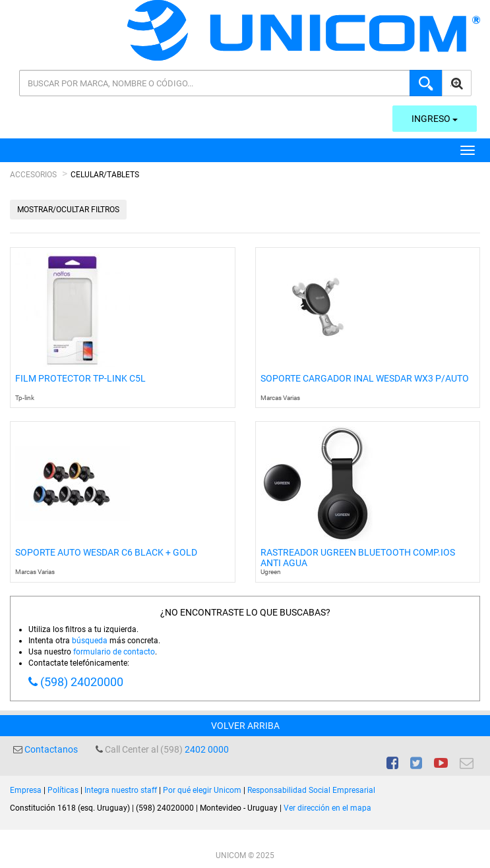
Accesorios (33, 175)
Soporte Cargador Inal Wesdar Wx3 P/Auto (365, 379)
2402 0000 (207, 749)
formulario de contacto (114, 652)
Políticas (63, 790)
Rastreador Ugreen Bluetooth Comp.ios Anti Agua (358, 558)
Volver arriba (245, 726)
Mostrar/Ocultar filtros (68, 210)
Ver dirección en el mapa (327, 808)
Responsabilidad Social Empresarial (311, 790)
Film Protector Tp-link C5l (80, 379)
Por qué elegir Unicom (202, 790)
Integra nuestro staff (121, 790)
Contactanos (51, 749)
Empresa (26, 790)
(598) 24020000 (82, 682)
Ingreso (435, 119)
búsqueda (90, 641)
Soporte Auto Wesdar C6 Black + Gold (106, 553)
